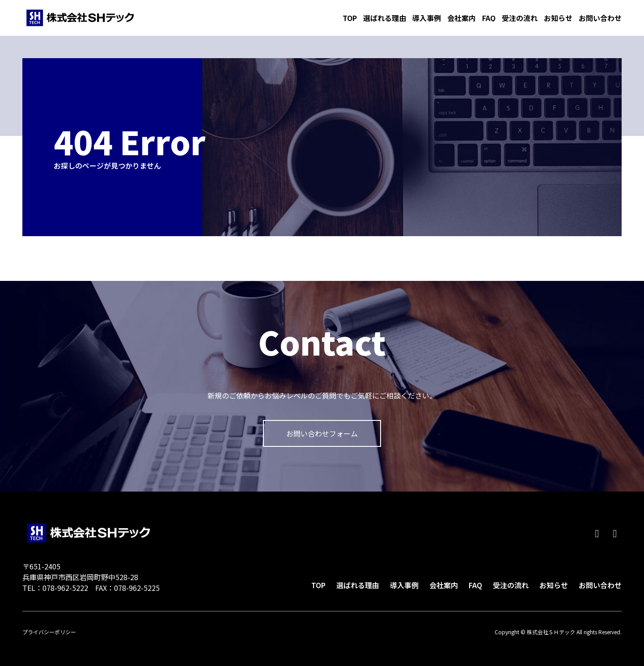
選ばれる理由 (385, 18)
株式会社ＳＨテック (80, 18)
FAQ (489, 18)
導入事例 (427, 18)
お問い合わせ (600, 18)
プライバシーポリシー (49, 632)
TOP (350, 18)
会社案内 (462, 18)
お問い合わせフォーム (322, 433)
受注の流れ (520, 18)
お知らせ (558, 18)
